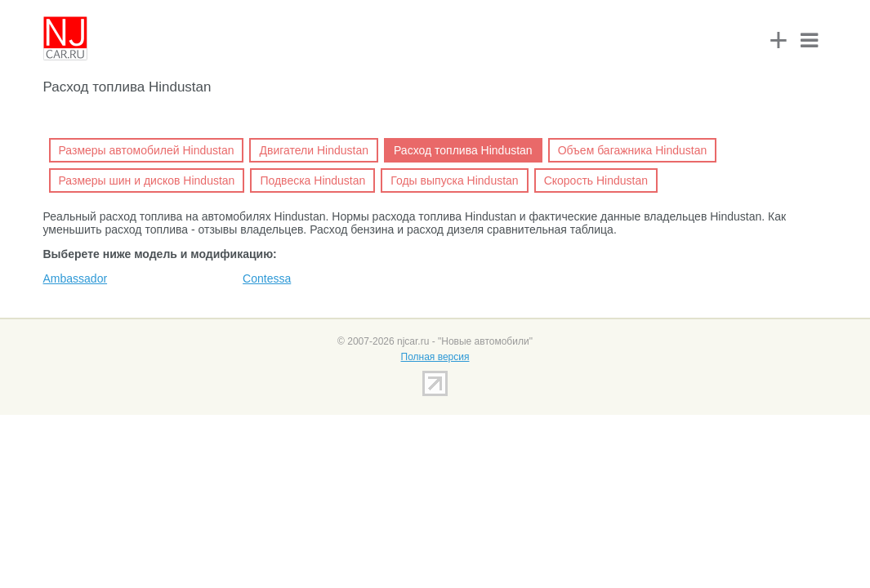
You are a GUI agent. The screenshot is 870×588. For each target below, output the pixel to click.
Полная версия (435, 357)
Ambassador (76, 278)
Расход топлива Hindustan (463, 150)
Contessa (267, 278)
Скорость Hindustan (596, 180)
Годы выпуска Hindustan (454, 180)
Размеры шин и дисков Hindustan (147, 180)
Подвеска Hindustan (312, 180)
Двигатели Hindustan (314, 150)
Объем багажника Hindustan (633, 150)
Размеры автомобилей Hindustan (147, 150)
